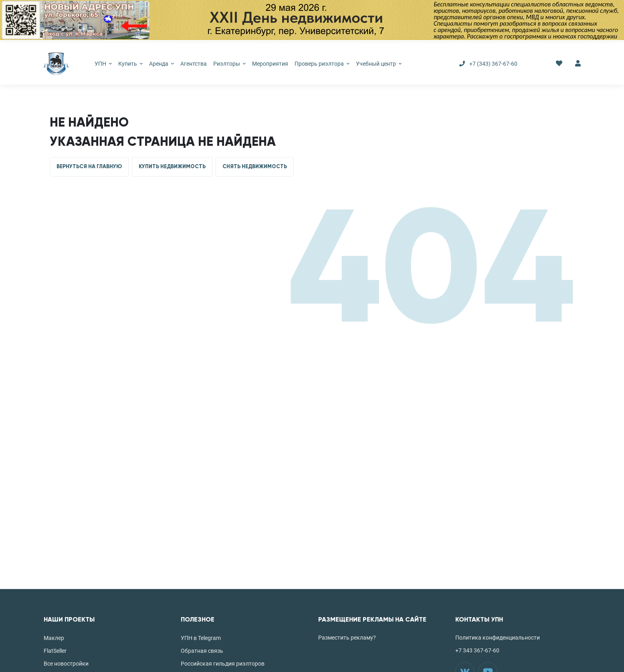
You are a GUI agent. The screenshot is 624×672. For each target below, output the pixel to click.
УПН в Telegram (201, 638)
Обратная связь (202, 651)
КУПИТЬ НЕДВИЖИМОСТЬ (172, 167)
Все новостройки (66, 664)
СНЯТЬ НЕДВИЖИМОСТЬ (255, 167)
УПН (103, 64)
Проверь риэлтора (322, 64)
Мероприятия (270, 64)
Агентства (194, 64)
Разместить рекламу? (347, 638)
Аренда (162, 64)
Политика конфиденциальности (498, 638)
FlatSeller (55, 651)
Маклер (54, 638)
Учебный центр (379, 64)
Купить (130, 64)
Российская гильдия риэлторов (223, 664)
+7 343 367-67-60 (477, 650)
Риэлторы (229, 64)
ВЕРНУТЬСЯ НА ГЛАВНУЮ (89, 167)
